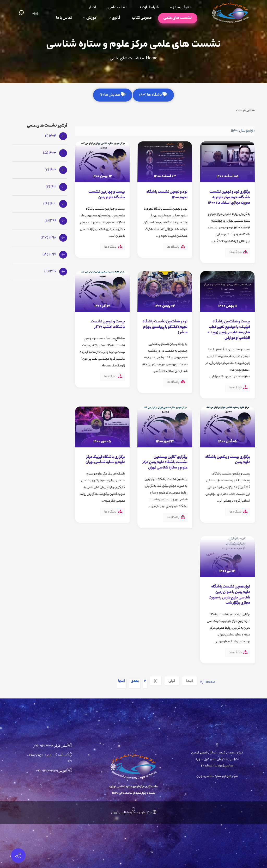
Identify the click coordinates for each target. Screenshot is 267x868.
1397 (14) (49, 255)
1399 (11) (50, 221)
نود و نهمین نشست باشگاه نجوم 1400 (167, 195)
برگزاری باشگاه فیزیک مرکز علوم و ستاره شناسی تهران (105, 460)
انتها (122, 682)
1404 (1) (51, 136)
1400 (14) (50, 204)
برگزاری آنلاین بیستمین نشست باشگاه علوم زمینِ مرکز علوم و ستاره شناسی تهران (165, 463)
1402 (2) (50, 170)
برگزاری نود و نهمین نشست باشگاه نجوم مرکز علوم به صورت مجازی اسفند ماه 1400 (229, 198)
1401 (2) (51, 187)
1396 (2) (50, 272)
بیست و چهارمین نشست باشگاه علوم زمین (107, 195)
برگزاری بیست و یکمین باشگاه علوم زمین (228, 460)
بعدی (135, 682)
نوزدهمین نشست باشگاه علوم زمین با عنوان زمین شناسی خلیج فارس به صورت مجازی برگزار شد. (229, 595)
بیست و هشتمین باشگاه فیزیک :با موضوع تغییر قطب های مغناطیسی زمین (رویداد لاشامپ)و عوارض (229, 330)
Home (151, 59)
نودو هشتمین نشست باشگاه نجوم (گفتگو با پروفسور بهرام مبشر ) (165, 327)
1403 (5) (50, 153)
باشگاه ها (236, 252)
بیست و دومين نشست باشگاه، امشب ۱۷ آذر (108, 325)
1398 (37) (48, 238)
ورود (35, 13)
